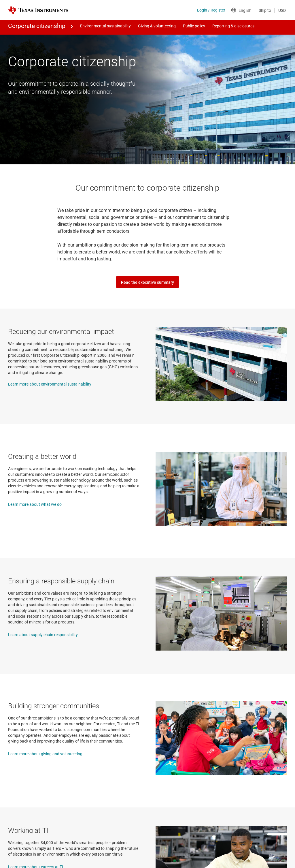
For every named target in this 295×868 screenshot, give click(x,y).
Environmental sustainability (105, 26)
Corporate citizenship (37, 26)
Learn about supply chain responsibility (43, 635)
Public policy (194, 26)
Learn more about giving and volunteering (45, 754)
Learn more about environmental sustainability (50, 384)
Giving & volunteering (157, 26)
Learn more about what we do (35, 504)
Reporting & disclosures (233, 26)
